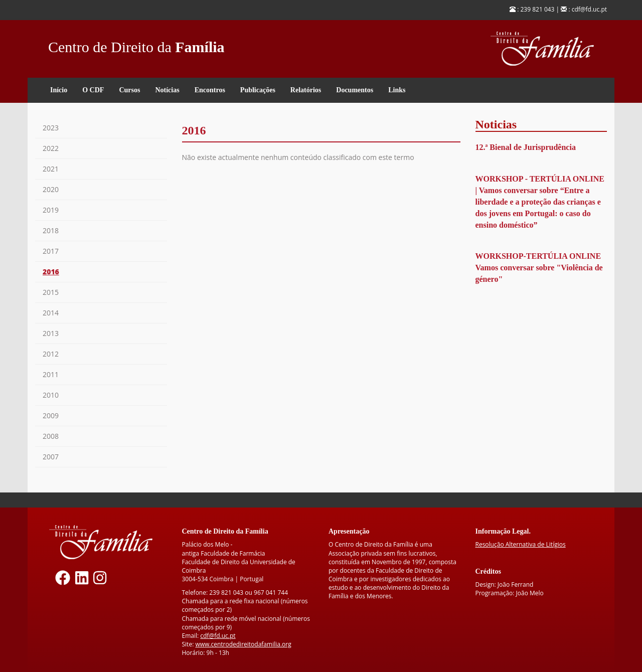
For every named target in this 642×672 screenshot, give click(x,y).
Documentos (355, 90)
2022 (51, 148)
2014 (51, 313)
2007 (51, 457)
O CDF (93, 90)
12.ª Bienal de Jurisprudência (526, 147)
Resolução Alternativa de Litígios (521, 544)
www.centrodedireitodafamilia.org (243, 644)
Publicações (258, 90)
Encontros (210, 90)
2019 (51, 210)
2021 (51, 169)
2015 (51, 292)
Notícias (167, 90)
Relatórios (306, 90)
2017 (51, 251)
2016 (51, 272)
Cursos (129, 90)
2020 (51, 189)
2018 (51, 230)
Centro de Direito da (136, 44)
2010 (51, 395)
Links (397, 90)
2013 (51, 333)
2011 (51, 374)
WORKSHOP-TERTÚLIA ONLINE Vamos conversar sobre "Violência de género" (539, 268)
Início (59, 90)
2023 (51, 128)
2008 (51, 436)
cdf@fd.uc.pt (218, 636)
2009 (51, 415)
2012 (51, 354)
